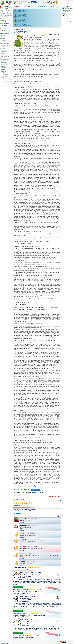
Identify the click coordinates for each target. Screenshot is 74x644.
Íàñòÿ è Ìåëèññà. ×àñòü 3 (20, 13)
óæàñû (26, 592)
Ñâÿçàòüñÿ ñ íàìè (67, 22)
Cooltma (27, 509)
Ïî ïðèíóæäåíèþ (5, 45)
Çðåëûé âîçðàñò (5, 25)
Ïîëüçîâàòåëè (66, 12)
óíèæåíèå (33, 615)
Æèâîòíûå (26, 575)
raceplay (31, 617)
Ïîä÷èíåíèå (3, 47)
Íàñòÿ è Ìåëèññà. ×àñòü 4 (20, 14)
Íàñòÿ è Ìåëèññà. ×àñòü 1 (20, 11)
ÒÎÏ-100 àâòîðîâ (66, 10)
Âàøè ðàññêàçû (5, 14)
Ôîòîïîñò (3, 73)
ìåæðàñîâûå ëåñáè (20, 492)
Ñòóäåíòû (3, 65)
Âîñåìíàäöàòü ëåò (5, 15)
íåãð (30, 592)
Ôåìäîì (2, 70)
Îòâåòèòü (22, 522)
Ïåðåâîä (3, 42)
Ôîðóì (64, 15)
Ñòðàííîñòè (4, 63)
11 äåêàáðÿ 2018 (26, 576)
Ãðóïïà (2, 18)
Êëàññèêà (3, 30)
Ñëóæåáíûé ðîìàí (5, 60)
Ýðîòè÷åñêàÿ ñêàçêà (6, 80)
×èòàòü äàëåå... (18, 587)
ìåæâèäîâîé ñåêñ (36, 592)
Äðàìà (2, 20)
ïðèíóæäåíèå (23, 615)
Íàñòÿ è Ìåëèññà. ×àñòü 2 (20, 12)
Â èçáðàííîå (17, 495)
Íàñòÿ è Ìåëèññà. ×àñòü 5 (20, 16)
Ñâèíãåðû (3, 53)
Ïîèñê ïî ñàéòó (66, 19)
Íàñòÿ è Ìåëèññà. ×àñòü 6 (20, 17)
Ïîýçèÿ (2, 48)
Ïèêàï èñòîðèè (4, 43)
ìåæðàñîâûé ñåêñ (40, 492)
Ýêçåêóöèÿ (4, 75)
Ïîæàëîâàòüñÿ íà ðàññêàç (54, 496)
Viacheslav (23, 525)
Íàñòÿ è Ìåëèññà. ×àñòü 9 (20, 21)
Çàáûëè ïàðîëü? (17, 4)
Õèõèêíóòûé (23, 553)
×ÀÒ (63, 14)
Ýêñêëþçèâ (4, 76)
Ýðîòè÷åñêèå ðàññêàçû (6, 643)
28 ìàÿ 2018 (25, 623)
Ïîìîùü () (65, 20)
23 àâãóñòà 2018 (22, 31)
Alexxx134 (23, 561)
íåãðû (33, 492)
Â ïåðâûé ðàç (4, 12)
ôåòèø (29, 615)
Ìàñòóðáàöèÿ (4, 33)
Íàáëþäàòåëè (4, 37)
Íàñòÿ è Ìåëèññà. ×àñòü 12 (20, 24)
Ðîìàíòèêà (3, 52)
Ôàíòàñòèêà (4, 68)
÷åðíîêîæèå (28, 492)
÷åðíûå (42, 592)
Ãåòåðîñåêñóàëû (5, 17)
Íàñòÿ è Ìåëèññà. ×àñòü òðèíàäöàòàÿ (23, 26)
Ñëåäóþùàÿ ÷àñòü (36, 490)
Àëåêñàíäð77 (23, 519)
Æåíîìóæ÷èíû (4, 23)
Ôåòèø (3, 71)
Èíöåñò (3, 28)
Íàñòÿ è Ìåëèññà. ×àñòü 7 (20, 18)
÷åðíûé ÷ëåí (16, 593)
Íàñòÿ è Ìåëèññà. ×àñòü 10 (20, 22)
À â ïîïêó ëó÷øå (5, 10)
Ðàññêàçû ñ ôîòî (5, 50)
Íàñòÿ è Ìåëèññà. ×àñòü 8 (20, 19)
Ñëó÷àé (3, 61)
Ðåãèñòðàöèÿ (34, 2)
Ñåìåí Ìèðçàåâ (22, 30)
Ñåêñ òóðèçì (4, 55)
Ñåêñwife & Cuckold (6, 57)
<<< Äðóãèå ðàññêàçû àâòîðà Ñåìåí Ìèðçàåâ (24, 511)
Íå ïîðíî (2, 38)
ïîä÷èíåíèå (17, 615)
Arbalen (33, 509)
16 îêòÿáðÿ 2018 (26, 600)
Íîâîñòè (64, 17)
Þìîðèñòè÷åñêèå (5, 81)
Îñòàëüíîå (3, 40)
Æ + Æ (16, 33)
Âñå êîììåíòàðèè (66, 9)
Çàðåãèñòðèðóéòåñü (19, 568)
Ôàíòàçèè (3, 66)
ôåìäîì (44, 615)
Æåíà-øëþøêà (4, 22)
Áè (23, 575)
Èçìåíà (2, 27)
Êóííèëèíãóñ (4, 32)
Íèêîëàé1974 (23, 533)
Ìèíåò (2, 35)
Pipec (22, 509)
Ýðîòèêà (3, 78)
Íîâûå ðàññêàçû (5, 9)
